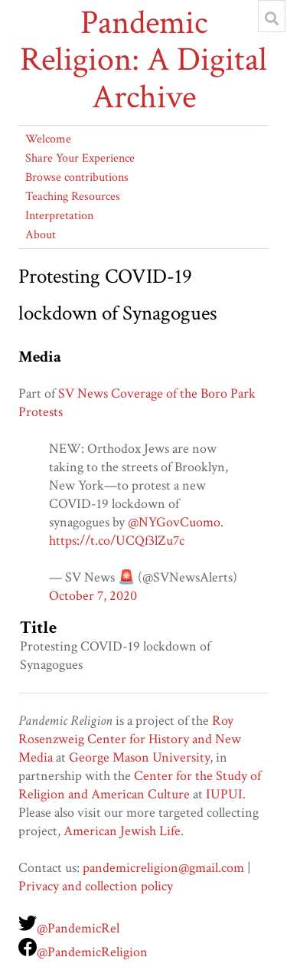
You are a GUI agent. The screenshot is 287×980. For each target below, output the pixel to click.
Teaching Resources (73, 197)
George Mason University (139, 757)
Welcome (48, 139)
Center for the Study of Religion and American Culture (140, 785)
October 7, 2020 (93, 596)
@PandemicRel (78, 928)
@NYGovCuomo (174, 522)
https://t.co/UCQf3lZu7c (117, 541)
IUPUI (224, 794)
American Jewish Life (122, 831)
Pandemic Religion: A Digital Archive (143, 60)
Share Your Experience (80, 158)
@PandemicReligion (92, 952)
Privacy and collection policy (96, 886)
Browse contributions (77, 177)
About (41, 235)
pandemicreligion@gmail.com (163, 868)
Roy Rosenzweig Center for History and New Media (130, 739)
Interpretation (59, 216)
